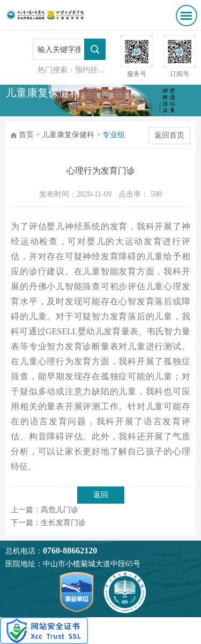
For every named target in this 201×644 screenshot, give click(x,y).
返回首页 (169, 135)
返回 (101, 495)
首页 (26, 135)
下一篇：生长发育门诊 (48, 523)
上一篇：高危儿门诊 (44, 510)
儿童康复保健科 (68, 135)
